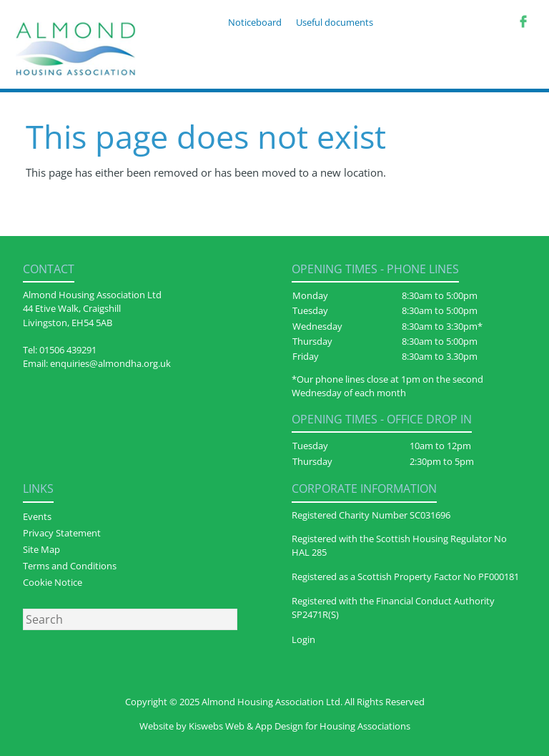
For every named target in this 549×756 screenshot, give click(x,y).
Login (303, 639)
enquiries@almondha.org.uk (110, 363)
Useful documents (335, 22)
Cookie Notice (53, 582)
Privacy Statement (62, 533)
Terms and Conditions (70, 566)
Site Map (41, 549)
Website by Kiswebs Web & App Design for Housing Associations (275, 726)
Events (37, 516)
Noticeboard (255, 22)
